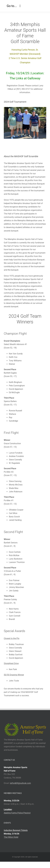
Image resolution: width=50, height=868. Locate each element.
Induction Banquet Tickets (16, 830)
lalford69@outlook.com (20, 783)
